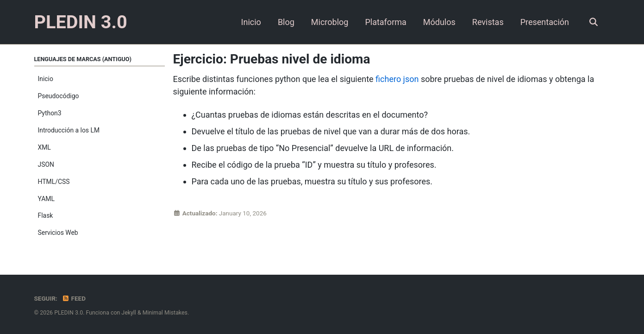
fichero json (397, 79)
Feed (74, 298)
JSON (46, 164)
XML (44, 147)
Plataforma (385, 22)
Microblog (330, 22)
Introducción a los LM (69, 130)
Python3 (50, 113)
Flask (46, 215)
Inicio (251, 22)
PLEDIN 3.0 (81, 22)
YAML (46, 199)
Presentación (545, 22)
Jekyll (129, 313)
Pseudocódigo (59, 96)
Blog (286, 22)
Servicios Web (58, 233)
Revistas (488, 22)
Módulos (439, 22)
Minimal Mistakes (165, 313)
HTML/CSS (54, 182)
